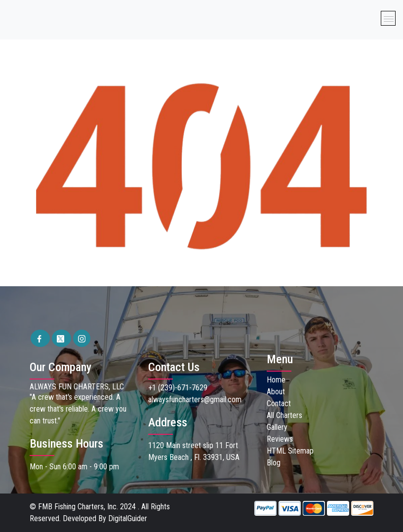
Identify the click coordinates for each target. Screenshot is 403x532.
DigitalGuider (128, 518)
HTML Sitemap (290, 451)
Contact (279, 403)
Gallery (277, 427)
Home (276, 380)
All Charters (284, 415)
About (276, 392)
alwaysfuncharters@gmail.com (195, 399)
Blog (274, 463)
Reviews (280, 439)
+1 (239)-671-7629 (178, 388)
